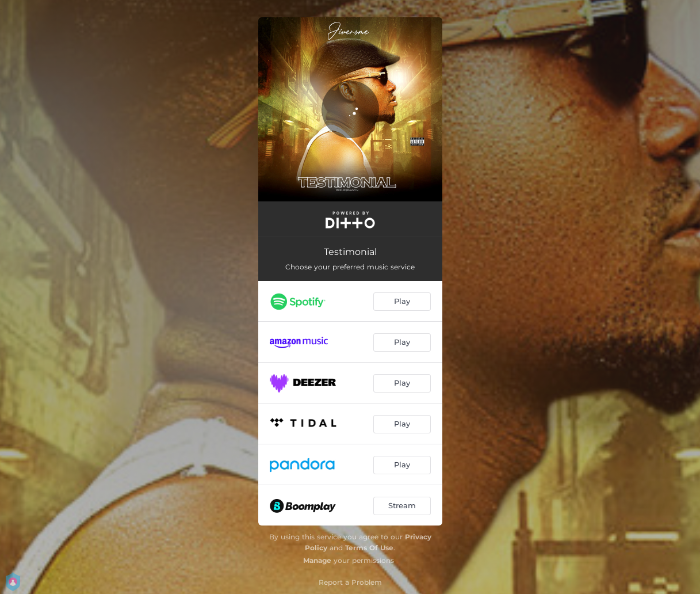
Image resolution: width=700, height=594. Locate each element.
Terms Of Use (369, 548)
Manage (317, 560)
